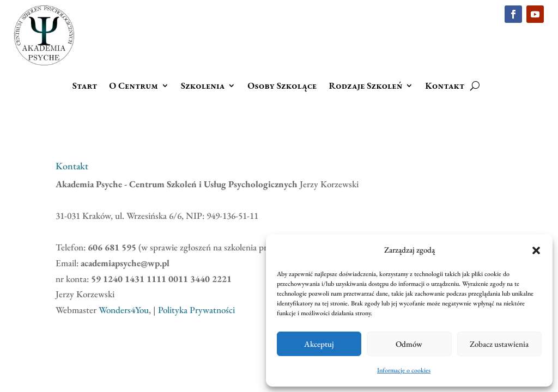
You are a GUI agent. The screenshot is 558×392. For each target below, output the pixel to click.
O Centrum (134, 87)
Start (85, 87)
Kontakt (445, 87)
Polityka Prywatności (196, 310)
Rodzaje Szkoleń (365, 87)
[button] (536, 250)
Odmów (409, 344)
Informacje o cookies (404, 370)
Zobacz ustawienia (499, 344)
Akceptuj (319, 344)
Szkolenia (203, 87)
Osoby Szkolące (282, 87)
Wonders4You (124, 310)
